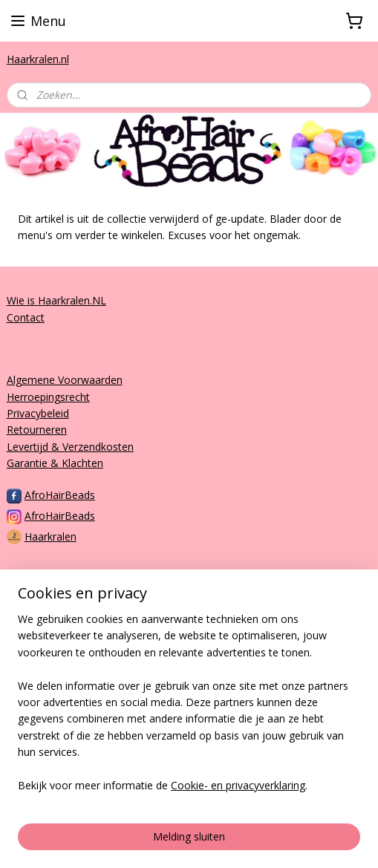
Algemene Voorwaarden (65, 380)
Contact (26, 317)
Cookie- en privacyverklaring (238, 785)
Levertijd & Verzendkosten (70, 447)
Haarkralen (50, 536)
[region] (189, 708)
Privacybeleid (38, 413)
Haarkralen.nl (38, 59)
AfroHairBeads (60, 495)
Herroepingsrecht (48, 397)
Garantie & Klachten (55, 463)
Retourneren (37, 430)
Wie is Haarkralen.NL (56, 300)
